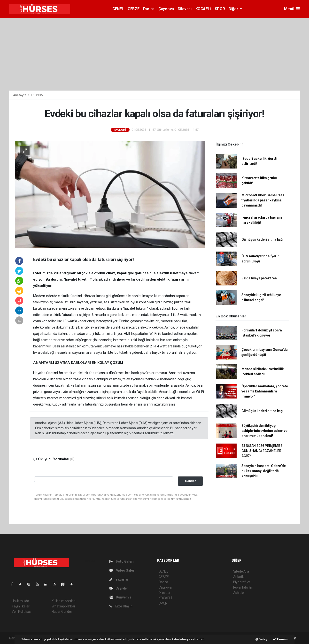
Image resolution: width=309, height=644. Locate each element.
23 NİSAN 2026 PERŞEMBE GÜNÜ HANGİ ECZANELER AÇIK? (262, 451)
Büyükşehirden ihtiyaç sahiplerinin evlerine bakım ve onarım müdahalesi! (264, 431)
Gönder (190, 481)
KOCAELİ (203, 9)
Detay (261, 639)
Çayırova (166, 9)
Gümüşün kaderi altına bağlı (263, 239)
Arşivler (119, 588)
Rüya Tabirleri (243, 587)
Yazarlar (119, 579)
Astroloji (239, 593)
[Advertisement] (154, 54)
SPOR (220, 9)
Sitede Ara (241, 571)
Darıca (149, 9)
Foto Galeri (122, 561)
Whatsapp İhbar (63, 606)
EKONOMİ (38, 95)
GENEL (118, 9)
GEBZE (133, 9)
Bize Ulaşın (121, 606)
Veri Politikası (21, 612)
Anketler (239, 577)
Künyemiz (120, 597)
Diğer (234, 9)
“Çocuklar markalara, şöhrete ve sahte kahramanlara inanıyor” (265, 391)
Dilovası (185, 9)
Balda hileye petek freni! (260, 278)
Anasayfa (20, 95)
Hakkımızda (20, 601)
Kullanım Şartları (64, 601)
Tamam (280, 639)
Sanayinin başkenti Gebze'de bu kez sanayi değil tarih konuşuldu (264, 471)
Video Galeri (122, 570)
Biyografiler (242, 582)
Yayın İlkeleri (21, 606)
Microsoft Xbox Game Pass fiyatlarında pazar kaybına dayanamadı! (263, 200)
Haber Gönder (62, 612)
